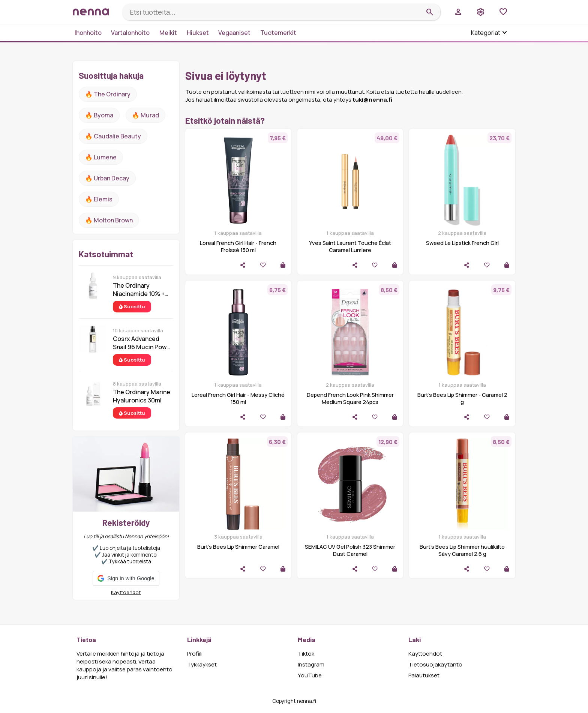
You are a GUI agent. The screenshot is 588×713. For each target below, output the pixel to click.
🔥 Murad (145, 115)
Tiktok (306, 654)
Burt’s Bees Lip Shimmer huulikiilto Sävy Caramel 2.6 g (462, 550)
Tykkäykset (202, 664)
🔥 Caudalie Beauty (113, 136)
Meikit (168, 33)
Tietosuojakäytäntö (435, 664)
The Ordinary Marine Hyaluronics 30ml (142, 396)
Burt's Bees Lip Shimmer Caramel (238, 547)
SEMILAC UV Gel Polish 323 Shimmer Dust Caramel (350, 550)
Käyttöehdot (126, 592)
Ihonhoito (88, 33)
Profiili (195, 654)
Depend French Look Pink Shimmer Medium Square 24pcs (350, 398)
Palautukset (424, 675)
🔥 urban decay (107, 178)
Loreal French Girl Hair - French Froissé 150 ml (238, 246)
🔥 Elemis (99, 199)
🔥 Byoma (99, 115)
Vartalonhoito (130, 33)
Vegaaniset (234, 33)
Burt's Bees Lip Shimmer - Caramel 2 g (462, 398)
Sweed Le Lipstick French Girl (462, 243)
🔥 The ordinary (108, 94)
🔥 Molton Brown (109, 220)
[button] (126, 578)
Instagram (311, 664)
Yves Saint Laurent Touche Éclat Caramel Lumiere (350, 246)
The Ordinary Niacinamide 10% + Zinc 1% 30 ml (139, 290)
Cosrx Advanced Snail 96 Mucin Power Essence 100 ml (143, 343)
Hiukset (198, 33)
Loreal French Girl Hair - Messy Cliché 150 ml (238, 398)
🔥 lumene (101, 157)
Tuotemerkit (278, 33)
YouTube (310, 675)
